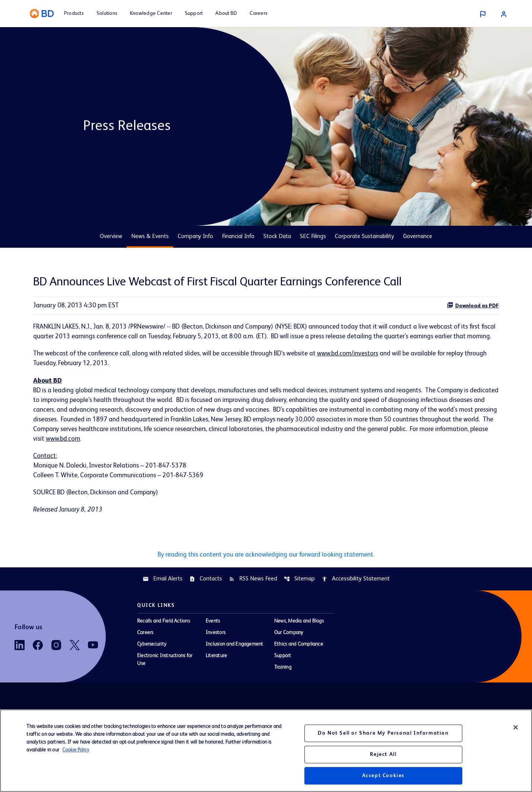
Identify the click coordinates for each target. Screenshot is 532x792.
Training (283, 684)
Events (213, 637)
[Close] (516, 728)
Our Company (289, 649)
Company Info (195, 237)
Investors (216, 649)
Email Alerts (163, 595)
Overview (111, 237)
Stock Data (277, 237)
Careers (145, 649)
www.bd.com (168, 453)
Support (283, 672)
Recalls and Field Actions (164, 637)
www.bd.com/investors (356, 365)
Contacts (206, 595)
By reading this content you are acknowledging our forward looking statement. (266, 571)
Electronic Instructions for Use (165, 676)
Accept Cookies (383, 776)
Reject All (383, 754)
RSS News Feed (253, 595)
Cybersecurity (152, 660)
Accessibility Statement (356, 595)
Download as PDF (473, 305)
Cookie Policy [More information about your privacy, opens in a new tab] (76, 750)
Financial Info (238, 237)
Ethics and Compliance (299, 660)
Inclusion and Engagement (235, 660)
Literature (216, 672)
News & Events (150, 237)
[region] (266, 751)
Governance (418, 237)
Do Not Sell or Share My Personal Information (383, 733)
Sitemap (299, 595)
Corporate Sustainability (365, 237)
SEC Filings (313, 237)
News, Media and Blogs (299, 637)
